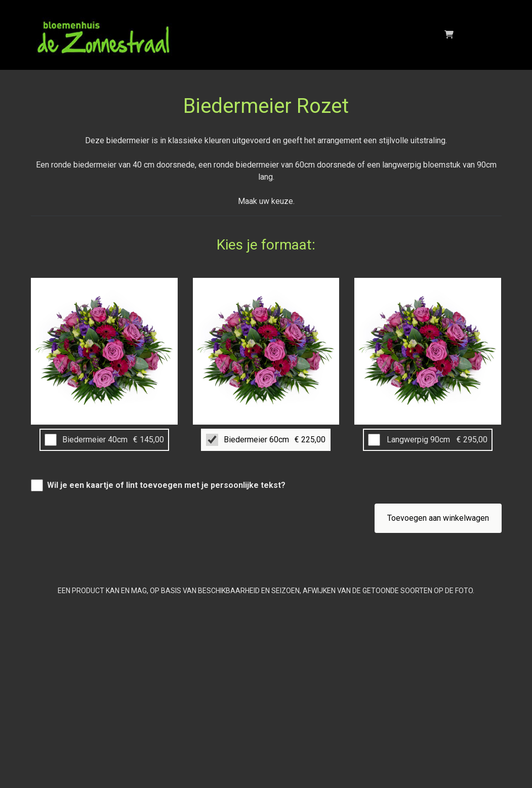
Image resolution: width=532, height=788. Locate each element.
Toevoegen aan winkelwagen (438, 518)
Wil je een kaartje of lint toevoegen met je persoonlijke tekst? (166, 485)
